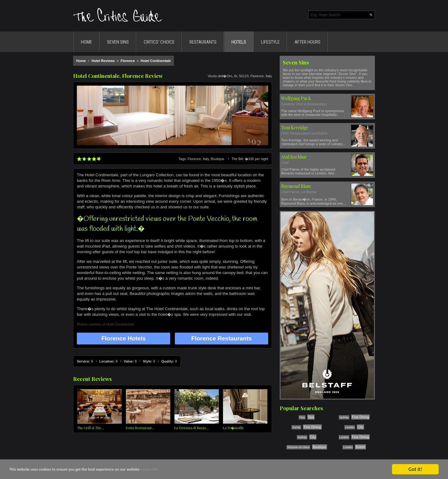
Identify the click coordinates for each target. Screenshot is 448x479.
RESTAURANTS (203, 42)
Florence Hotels (124, 338)
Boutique (319, 447)
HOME (86, 42)
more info (150, 470)
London (350, 427)
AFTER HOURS (308, 42)
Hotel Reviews (103, 61)
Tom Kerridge (295, 128)
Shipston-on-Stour (299, 447)
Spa (311, 417)
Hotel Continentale (156, 61)
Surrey (296, 427)
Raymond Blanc (296, 186)
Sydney (344, 417)
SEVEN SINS (118, 42)
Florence (128, 61)
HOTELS (239, 42)
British (360, 447)
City (360, 427)
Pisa (302, 417)
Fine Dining (361, 417)
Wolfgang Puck (296, 98)
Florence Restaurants (222, 338)
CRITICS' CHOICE (159, 42)
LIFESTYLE (270, 42)
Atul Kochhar (294, 157)
